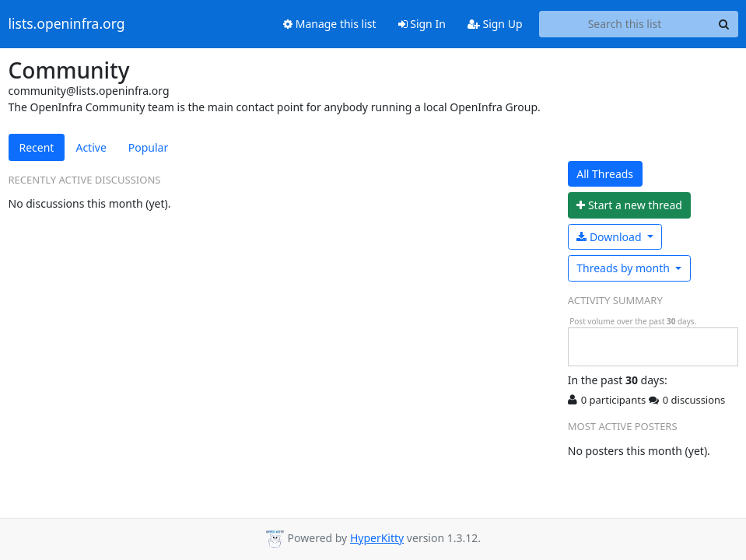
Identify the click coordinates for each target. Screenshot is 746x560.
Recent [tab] (37, 147)
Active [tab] (91, 147)
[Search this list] (625, 24)
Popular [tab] (148, 147)
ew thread (629, 205)
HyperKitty (377, 538)
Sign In (422, 24)
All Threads (605, 174)
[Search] (724, 24)
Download (610, 237)
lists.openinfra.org (67, 24)
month (624, 268)
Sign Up (495, 24)
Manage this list (330, 24)
